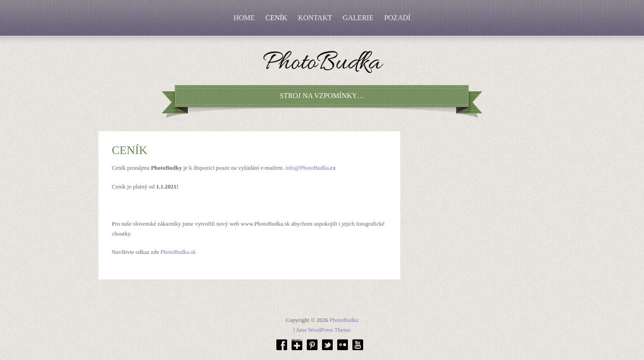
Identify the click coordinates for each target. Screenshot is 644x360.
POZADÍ (397, 18)
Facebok (282, 345)
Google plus (297, 345)
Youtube (358, 345)
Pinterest (312, 345)
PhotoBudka (322, 65)
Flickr (343, 345)
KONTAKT (315, 18)
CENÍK (277, 18)
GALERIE (358, 18)
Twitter (327, 345)
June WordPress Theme (323, 330)
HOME (244, 18)
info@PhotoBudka (310, 168)
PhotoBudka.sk (178, 252)
